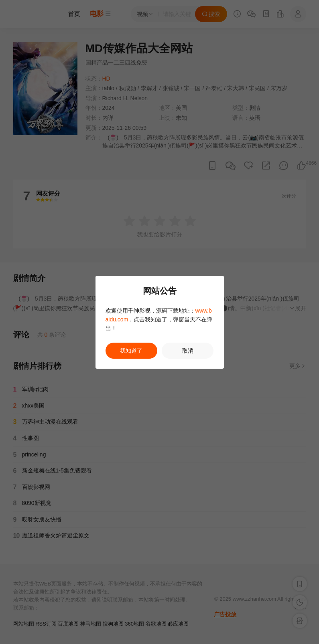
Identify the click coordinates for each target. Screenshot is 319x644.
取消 (188, 351)
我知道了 (131, 351)
